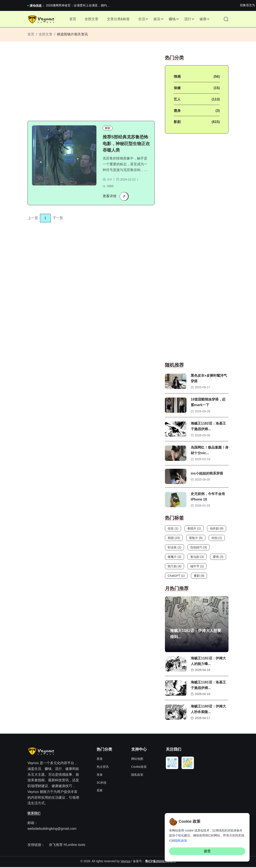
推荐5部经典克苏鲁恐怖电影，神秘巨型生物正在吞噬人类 (126, 144)
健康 (203, 19)
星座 (100, 760)
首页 (72, 19)
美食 (100, 775)
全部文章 (91, 19)
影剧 (108, 129)
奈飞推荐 (56, 846)
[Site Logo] (42, 20)
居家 (100, 791)
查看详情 (116, 197)
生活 (142, 19)
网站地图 (137, 760)
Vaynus (125, 862)
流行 (188, 19)
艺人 (177, 100)
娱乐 (157, 19)
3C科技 (102, 783)
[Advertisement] (94, 85)
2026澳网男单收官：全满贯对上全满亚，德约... (78, 5)
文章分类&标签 (118, 19)
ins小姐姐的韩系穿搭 (207, 474)
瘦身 (177, 111)
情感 (177, 77)
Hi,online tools (74, 846)
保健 (177, 89)
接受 (207, 851)
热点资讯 (103, 768)
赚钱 (172, 19)
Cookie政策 (139, 768)
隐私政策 (137, 775)
